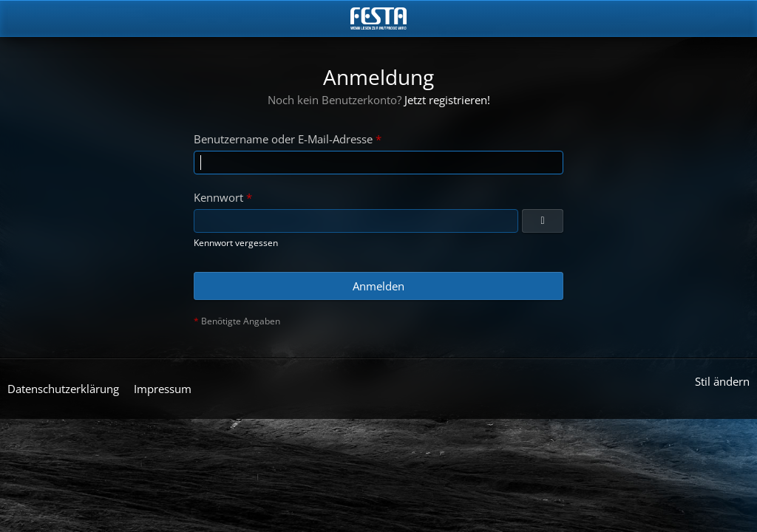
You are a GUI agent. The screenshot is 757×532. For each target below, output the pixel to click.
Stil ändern (722, 381)
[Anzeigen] (543, 221)
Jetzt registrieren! (447, 100)
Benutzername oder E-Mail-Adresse (283, 139)
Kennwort (218, 197)
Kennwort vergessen (236, 243)
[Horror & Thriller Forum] (378, 18)
